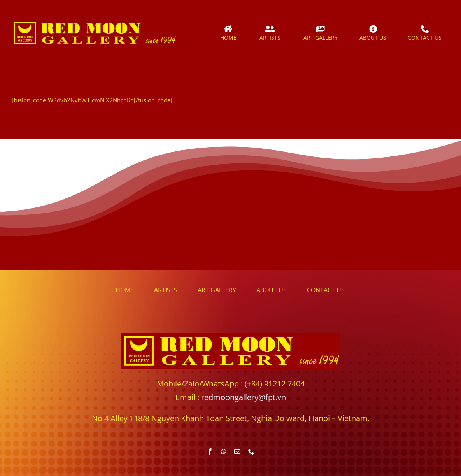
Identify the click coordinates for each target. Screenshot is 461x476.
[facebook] (210, 451)
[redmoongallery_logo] (94, 22)
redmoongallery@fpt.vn (244, 397)
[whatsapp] (224, 451)
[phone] (251, 451)
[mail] (237, 451)
